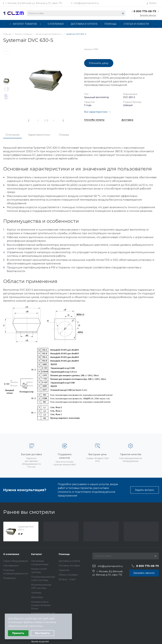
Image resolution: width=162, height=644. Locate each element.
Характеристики (39, 135)
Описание (12, 135)
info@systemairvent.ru (86, 3)
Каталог (37, 554)
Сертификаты (11, 566)
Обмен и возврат (68, 575)
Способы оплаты (94, 120)
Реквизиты (9, 578)
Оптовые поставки (69, 566)
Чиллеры (36, 593)
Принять (18, 633)
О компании (11, 554)
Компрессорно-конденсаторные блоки (41, 605)
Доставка (127, 120)
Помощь (64, 554)
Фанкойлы (37, 597)
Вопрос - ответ (67, 579)
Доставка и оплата (69, 561)
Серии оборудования (16, 561)
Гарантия (64, 570)
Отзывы (64, 135)
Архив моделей (40, 641)
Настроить (42, 633)
